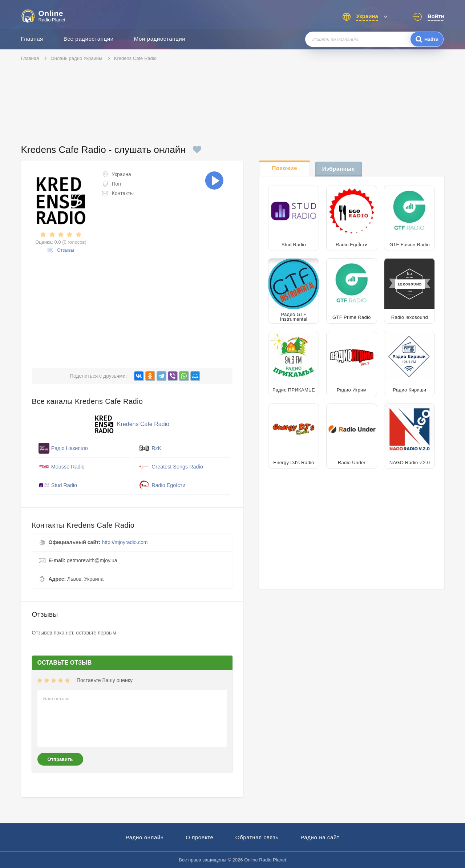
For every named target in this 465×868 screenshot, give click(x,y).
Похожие (285, 168)
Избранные (339, 169)
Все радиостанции (89, 39)
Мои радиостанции (160, 39)
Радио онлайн (145, 837)
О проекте (199, 837)
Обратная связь (257, 837)
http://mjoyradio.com (125, 542)
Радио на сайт (320, 837)
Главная (32, 39)
